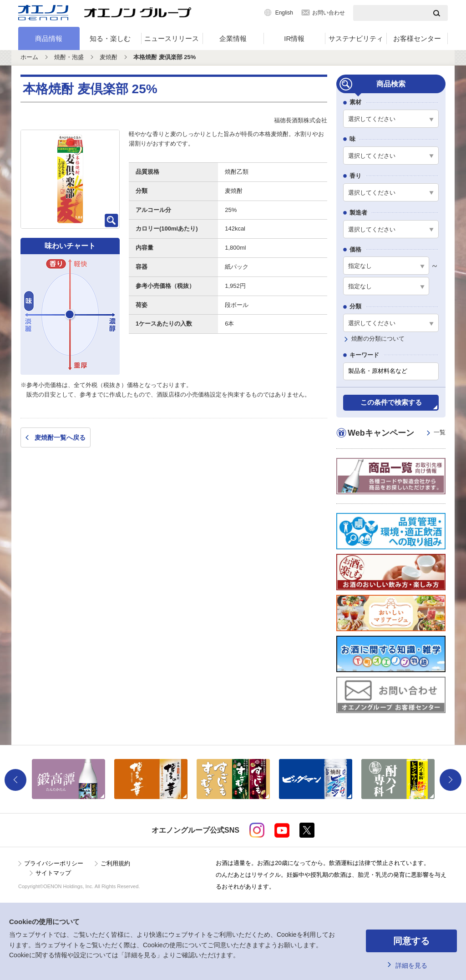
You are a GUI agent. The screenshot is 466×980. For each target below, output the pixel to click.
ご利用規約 (115, 863)
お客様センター (417, 38)
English (284, 13)
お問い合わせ (329, 13)
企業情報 (233, 38)
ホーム (29, 57)
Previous (15, 780)
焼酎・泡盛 (69, 57)
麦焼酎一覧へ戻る (60, 437)
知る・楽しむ (110, 38)
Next (451, 780)
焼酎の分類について (378, 339)
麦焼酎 (109, 57)
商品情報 (49, 38)
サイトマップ (53, 873)
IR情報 (294, 38)
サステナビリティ (356, 38)
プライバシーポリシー (54, 863)
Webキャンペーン (397, 433)
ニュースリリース (172, 38)
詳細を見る (411, 965)
